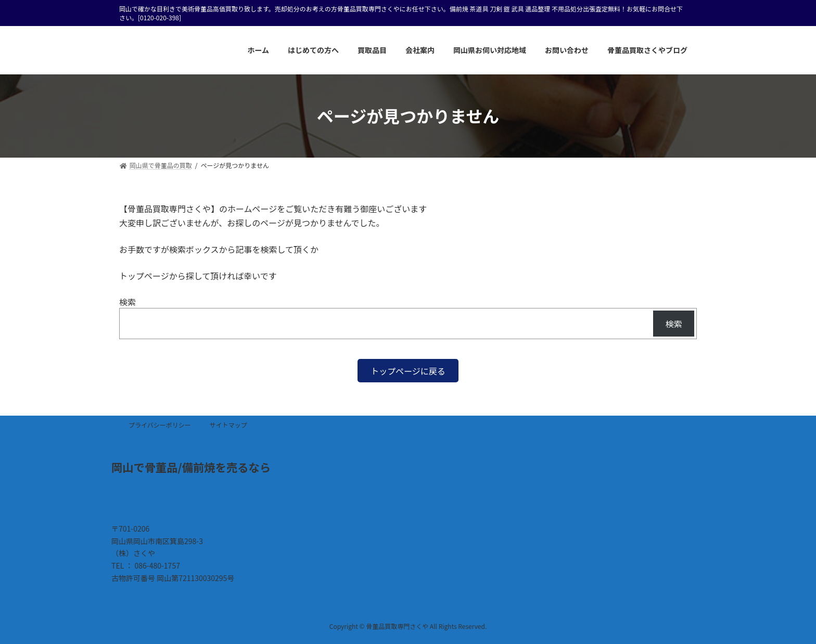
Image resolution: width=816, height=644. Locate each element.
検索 (127, 302)
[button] (408, 371)
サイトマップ (228, 425)
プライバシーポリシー (160, 425)
